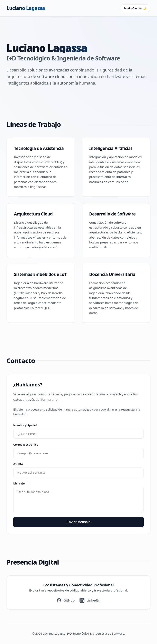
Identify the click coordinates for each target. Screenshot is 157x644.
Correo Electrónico (26, 445)
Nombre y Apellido (26, 425)
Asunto (18, 464)
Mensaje (19, 483)
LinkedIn (90, 600)
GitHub (66, 600)
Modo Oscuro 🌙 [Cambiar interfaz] (135, 8)
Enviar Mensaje (79, 522)
